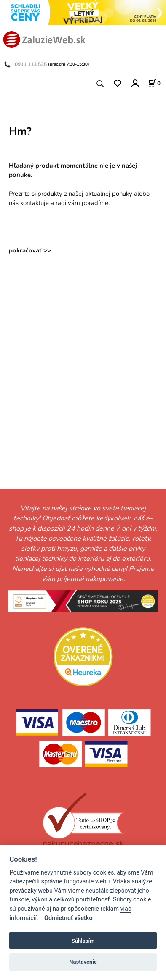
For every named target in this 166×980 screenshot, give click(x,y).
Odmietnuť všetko (68, 918)
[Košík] (154, 83)
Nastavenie (83, 962)
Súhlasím (83, 941)
